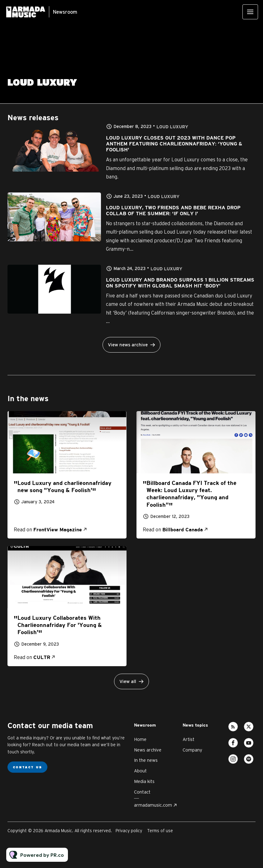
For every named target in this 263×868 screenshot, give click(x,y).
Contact (142, 792)
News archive (148, 750)
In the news (146, 760)
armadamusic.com (153, 805)
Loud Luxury (172, 127)
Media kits (144, 781)
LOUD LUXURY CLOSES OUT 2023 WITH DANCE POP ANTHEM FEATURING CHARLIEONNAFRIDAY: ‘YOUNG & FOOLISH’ (174, 144)
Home (140, 739)
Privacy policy (129, 831)
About (140, 771)
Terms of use (160, 831)
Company (192, 750)
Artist (189, 739)
